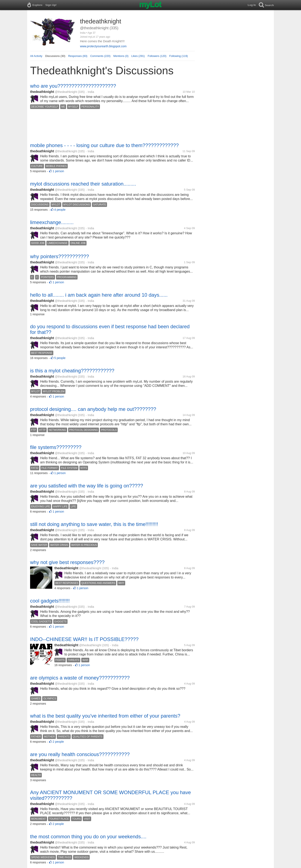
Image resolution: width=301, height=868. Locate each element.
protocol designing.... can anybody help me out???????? (93, 409)
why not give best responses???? (67, 562)
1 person (58, 171)
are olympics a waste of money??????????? (80, 678)
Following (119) (179, 56)
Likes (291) (138, 56)
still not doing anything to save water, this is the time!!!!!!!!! (94, 524)
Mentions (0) (121, 56)
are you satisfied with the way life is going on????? (87, 486)
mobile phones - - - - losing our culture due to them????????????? (104, 145)
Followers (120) (157, 56)
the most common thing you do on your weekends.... (88, 837)
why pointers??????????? (60, 256)
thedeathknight (42, 92)
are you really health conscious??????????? (80, 754)
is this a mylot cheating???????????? (72, 371)
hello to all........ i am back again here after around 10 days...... (99, 295)
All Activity (36, 56)
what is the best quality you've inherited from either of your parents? (105, 716)
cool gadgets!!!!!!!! (50, 601)
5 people (60, 358)
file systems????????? (56, 447)
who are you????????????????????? (73, 86)
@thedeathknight (66, 92)
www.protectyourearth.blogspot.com (103, 46)
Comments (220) (100, 56)
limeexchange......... (52, 222)
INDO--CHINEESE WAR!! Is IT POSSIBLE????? (84, 639)
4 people (60, 210)
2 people (58, 742)
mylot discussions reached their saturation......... (83, 184)
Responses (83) (78, 56)
